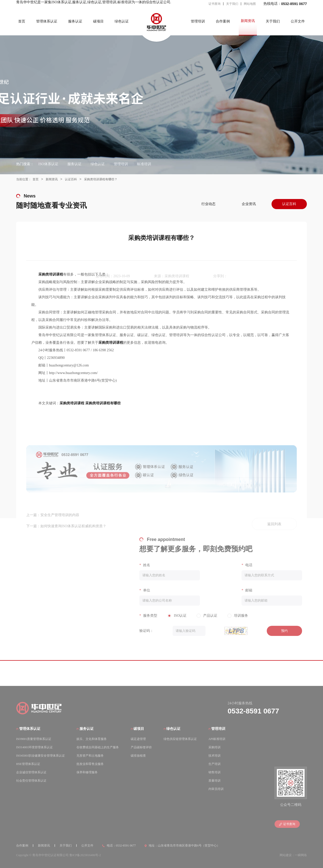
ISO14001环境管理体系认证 (34, 747)
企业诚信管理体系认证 (31, 772)
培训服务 (236, 616)
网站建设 (286, 854)
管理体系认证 (47, 21)
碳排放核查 (138, 755)
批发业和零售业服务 (90, 763)
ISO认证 (175, 616)
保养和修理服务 (87, 772)
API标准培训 (217, 738)
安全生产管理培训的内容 (60, 515)
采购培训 (214, 747)
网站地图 (250, 4)
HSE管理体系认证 (28, 763)
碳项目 (98, 21)
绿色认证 (122, 21)
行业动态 (208, 204)
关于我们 (232, 4)
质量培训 (214, 780)
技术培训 (214, 755)
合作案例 (223, 21)
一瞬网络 (301, 854)
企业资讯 (249, 204)
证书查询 (214, 4)
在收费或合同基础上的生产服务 (98, 747)
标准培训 (144, 164)
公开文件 (298, 21)
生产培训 (214, 763)
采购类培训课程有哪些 (103, 403)
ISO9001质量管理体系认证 (34, 738)
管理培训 (198, 21)
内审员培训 (216, 788)
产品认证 (205, 616)
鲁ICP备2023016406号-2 (85, 854)
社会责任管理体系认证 (31, 780)
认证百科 (71, 179)
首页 (22, 21)
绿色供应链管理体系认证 (180, 738)
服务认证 (75, 21)
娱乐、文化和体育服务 (92, 738)
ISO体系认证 (48, 164)
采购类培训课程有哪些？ (101, 179)
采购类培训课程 (72, 403)
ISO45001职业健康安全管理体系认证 (41, 755)
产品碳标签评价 (141, 747)
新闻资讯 (248, 21)
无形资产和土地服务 (90, 755)
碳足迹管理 (138, 738)
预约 (279, 631)
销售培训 (214, 772)
